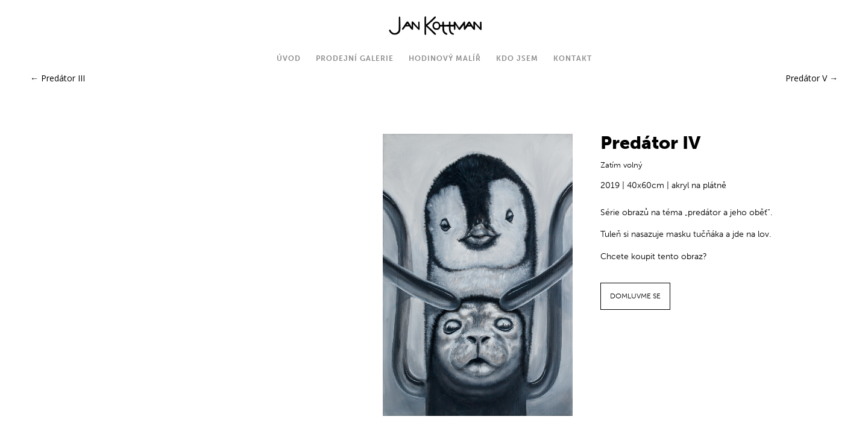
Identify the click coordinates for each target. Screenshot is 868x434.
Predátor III (58, 78)
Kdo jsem (517, 58)
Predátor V (812, 78)
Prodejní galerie (355, 58)
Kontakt (573, 58)
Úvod (289, 58)
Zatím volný (621, 165)
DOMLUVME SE (635, 296)
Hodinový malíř (445, 58)
